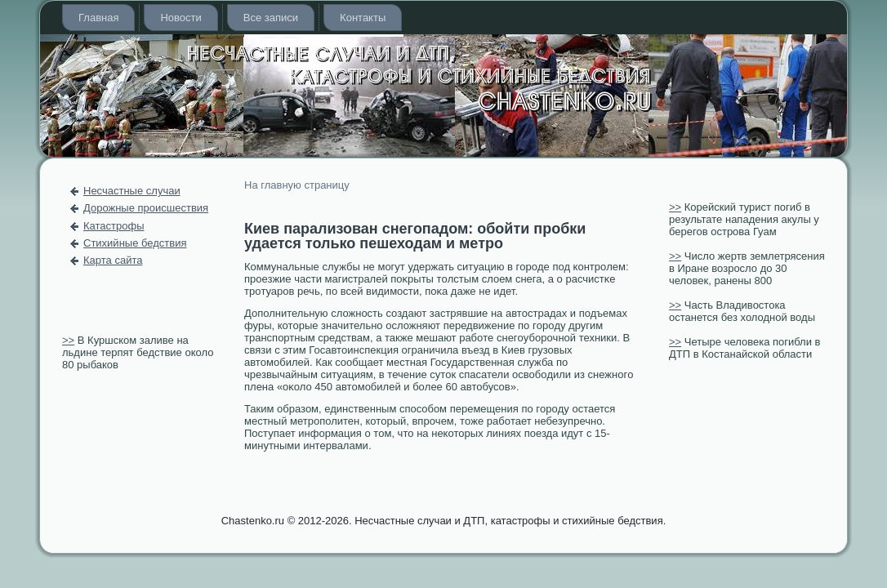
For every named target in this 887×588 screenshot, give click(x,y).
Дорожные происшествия (146, 208)
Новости (181, 18)
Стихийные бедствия (135, 243)
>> (68, 340)
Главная (98, 18)
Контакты (363, 18)
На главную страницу (297, 185)
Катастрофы (114, 226)
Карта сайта (113, 260)
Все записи (271, 18)
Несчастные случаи (132, 191)
